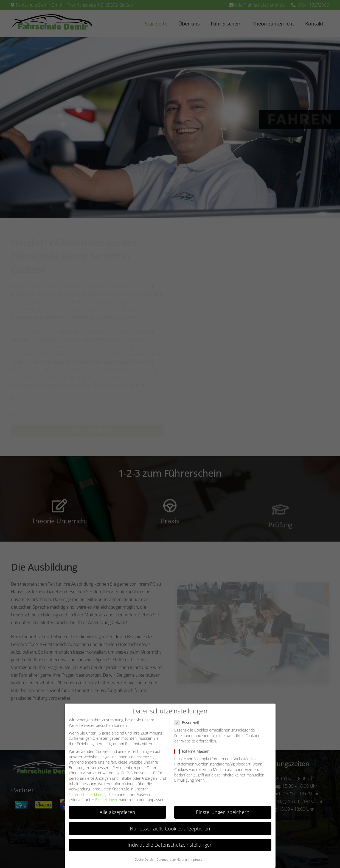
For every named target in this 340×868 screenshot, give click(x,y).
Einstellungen (107, 800)
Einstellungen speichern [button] (223, 812)
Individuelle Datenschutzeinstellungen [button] (170, 845)
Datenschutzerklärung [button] (172, 860)
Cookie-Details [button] (144, 860)
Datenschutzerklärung (88, 794)
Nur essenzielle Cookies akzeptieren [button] (170, 829)
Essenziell (188, 723)
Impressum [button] (197, 860)
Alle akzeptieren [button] (117, 812)
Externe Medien (194, 751)
